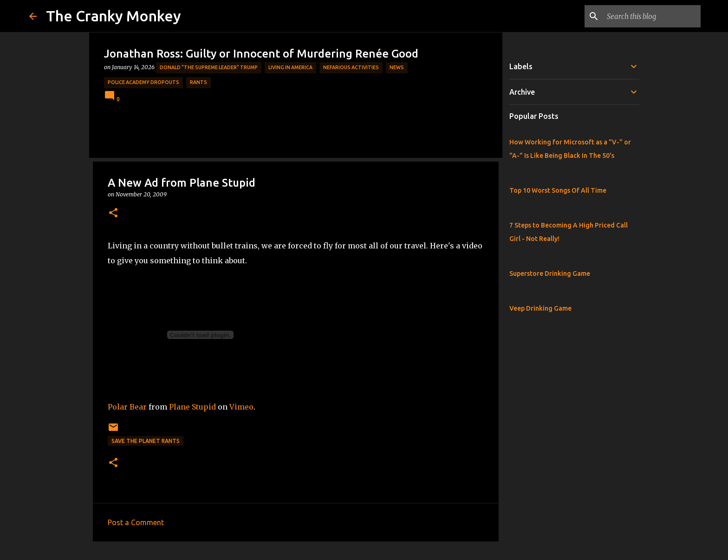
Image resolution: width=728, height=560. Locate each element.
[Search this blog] (652, 16)
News (397, 67)
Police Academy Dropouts (143, 82)
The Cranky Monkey (114, 16)
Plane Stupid (192, 407)
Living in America (290, 67)
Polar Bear (127, 407)
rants (198, 82)
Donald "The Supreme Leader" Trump (209, 67)
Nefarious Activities (351, 67)
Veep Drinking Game (540, 308)
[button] (113, 213)
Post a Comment (136, 522)
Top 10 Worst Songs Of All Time (558, 190)
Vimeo (241, 407)
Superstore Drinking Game (550, 273)
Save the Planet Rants (146, 441)
